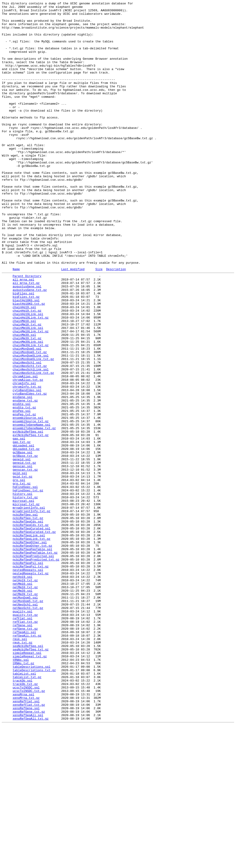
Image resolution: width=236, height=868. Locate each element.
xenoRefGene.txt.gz (29, 853)
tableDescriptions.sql (32, 799)
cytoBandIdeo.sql (27, 467)
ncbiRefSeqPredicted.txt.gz (36, 670)
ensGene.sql (23, 475)
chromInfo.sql (24, 458)
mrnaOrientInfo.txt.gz (32, 612)
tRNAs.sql (21, 790)
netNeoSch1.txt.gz (28, 728)
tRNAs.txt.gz (24, 794)
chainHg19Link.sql (28, 375)
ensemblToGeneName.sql (32, 508)
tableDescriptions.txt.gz (34, 803)
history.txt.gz (25, 595)
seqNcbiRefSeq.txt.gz (31, 778)
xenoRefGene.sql (26, 848)
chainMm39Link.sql (28, 409)
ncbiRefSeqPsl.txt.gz (31, 678)
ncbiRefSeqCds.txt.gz (31, 629)
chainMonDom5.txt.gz (30, 421)
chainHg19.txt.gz (27, 371)
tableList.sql (24, 807)
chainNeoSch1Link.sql (31, 442)
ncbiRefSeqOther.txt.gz (32, 653)
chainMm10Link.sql (28, 392)
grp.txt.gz (22, 579)
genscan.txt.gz (25, 562)
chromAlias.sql (25, 450)
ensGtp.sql (22, 483)
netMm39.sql (23, 707)
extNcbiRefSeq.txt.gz (31, 521)
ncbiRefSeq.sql (25, 616)
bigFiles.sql (24, 351)
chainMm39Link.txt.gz (31, 413)
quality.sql (23, 732)
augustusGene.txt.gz (30, 346)
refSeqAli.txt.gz (27, 761)
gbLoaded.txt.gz (26, 537)
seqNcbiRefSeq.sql (28, 774)
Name (16, 322)
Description (116, 322)
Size (99, 322)
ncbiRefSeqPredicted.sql (33, 666)
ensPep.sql (22, 492)
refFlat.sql (23, 741)
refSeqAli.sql (24, 757)
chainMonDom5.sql (27, 417)
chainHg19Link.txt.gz (31, 380)
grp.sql (19, 575)
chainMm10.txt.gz (27, 388)
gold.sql (20, 566)
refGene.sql (23, 749)
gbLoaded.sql (24, 533)
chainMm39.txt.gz (27, 404)
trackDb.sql (23, 815)
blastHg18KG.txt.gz (29, 363)
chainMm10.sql (24, 384)
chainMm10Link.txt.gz (31, 396)
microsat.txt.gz (26, 604)
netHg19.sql (23, 691)
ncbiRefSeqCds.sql (28, 624)
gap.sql (19, 525)
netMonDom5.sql (25, 716)
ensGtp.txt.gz (24, 487)
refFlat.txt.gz (25, 745)
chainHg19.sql (24, 367)
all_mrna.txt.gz (26, 338)
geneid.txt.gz (24, 554)
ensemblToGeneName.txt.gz (34, 512)
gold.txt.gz (23, 570)
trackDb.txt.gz (25, 819)
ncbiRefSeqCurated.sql (32, 633)
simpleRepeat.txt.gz (30, 786)
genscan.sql (23, 558)
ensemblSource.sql (28, 500)
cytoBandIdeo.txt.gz (30, 471)
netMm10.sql (23, 699)
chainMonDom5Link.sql (31, 425)
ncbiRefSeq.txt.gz (28, 620)
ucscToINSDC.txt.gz (29, 828)
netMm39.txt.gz (25, 712)
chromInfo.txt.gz (27, 463)
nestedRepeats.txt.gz (31, 687)
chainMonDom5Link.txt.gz (33, 429)
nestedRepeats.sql (28, 682)
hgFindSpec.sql (25, 583)
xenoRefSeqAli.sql (28, 857)
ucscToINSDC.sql (26, 824)
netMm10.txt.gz (25, 703)
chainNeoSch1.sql (27, 434)
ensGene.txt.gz (25, 479)
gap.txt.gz (22, 529)
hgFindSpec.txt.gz (28, 587)
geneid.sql (22, 550)
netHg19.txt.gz (25, 695)
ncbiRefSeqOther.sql (30, 649)
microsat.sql (24, 599)
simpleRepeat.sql (27, 782)
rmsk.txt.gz (23, 770)
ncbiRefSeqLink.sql (29, 641)
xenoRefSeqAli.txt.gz (31, 861)
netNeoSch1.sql (25, 724)
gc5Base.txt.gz (25, 546)
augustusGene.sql (27, 342)
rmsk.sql (20, 765)
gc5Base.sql (23, 541)
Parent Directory (27, 330)
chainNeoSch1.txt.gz (30, 438)
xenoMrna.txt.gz (26, 836)
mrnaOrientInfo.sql (29, 608)
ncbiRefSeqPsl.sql (28, 674)
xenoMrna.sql (24, 832)
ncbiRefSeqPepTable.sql (32, 658)
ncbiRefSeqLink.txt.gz (32, 645)
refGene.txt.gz (25, 753)
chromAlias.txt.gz (28, 454)
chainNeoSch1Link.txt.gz (33, 446)
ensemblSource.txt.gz (31, 504)
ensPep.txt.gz (24, 496)
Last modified (73, 322)
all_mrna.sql (24, 334)
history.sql (23, 591)
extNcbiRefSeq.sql (28, 517)
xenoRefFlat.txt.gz (29, 844)
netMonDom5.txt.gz (28, 720)
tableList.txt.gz (27, 811)
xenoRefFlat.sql (26, 840)
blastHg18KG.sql (26, 359)
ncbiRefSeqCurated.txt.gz (34, 637)
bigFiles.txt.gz (26, 355)
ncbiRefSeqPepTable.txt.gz (35, 662)
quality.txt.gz (25, 736)
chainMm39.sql (24, 400)
